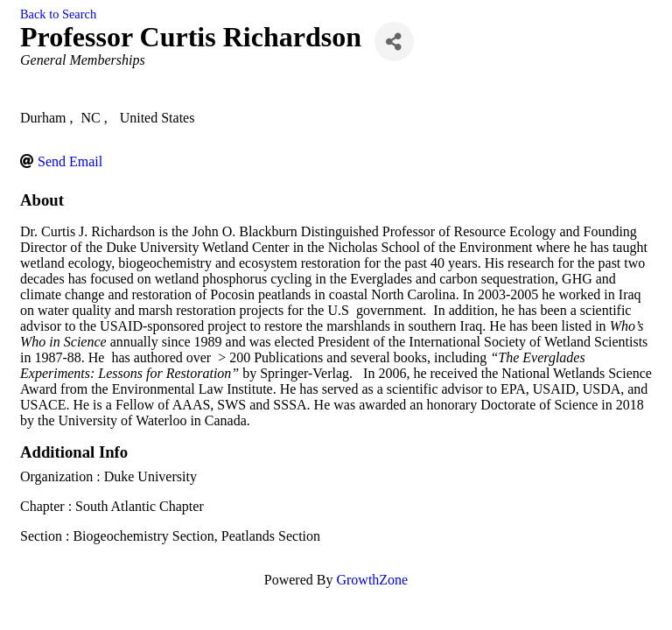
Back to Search (58, 14)
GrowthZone (372, 580)
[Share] (394, 42)
